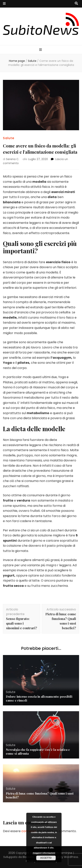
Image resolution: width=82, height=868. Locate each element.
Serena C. (13, 159)
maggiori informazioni (44, 853)
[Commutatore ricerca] (76, 4)
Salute (9, 138)
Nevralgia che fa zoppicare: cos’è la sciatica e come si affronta (38, 752)
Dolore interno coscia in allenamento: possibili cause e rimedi (39, 698)
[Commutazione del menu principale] (41, 50)
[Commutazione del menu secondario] (4, 4)
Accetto (46, 858)
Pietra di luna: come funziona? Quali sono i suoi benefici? (40, 795)
